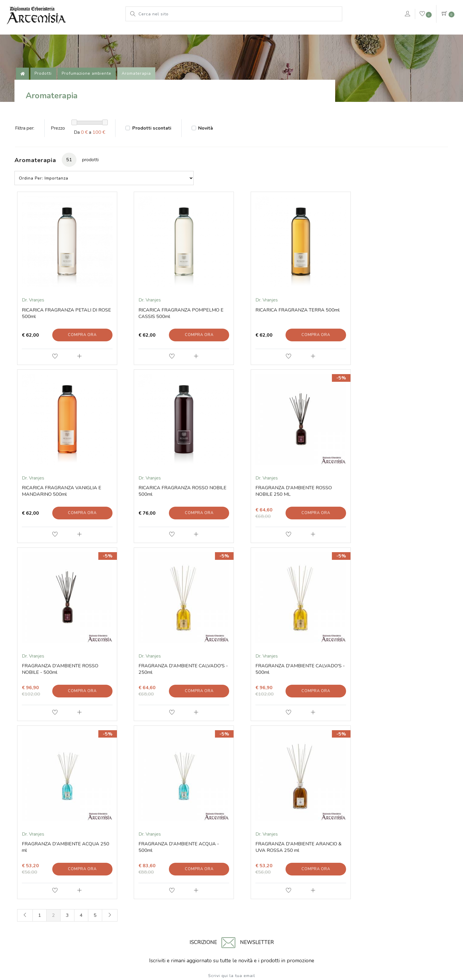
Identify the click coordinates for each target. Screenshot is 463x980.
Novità (214, 144)
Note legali (234, 945)
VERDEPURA (378, 34)
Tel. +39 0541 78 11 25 (87, 841)
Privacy (285, 945)
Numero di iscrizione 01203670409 (351, 894)
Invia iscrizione (231, 777)
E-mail (70, 831)
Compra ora (72, 327)
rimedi (344, 34)
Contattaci (431, 35)
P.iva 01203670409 (226, 894)
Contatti (71, 821)
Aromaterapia (141, 84)
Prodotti (222, 34)
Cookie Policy (261, 945)
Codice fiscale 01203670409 (181, 894)
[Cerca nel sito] (239, 14)
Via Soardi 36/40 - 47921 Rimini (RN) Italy (117, 894)
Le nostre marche (262, 34)
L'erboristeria (187, 34)
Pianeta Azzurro (309, 34)
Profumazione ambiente (91, 84)
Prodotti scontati (158, 144)
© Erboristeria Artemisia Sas (194, 945)
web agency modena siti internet (232, 960)
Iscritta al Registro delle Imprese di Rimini (282, 894)
